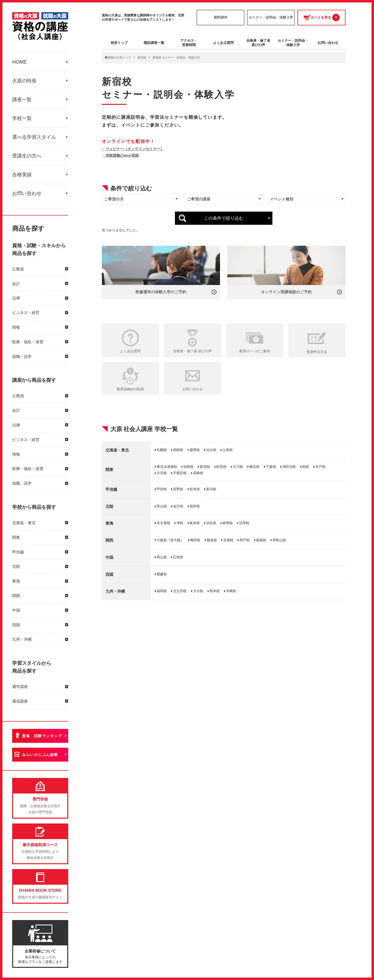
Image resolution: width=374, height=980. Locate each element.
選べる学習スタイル (34, 137)
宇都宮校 (180, 473)
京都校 (228, 540)
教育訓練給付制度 (130, 389)
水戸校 (320, 467)
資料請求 (221, 17)
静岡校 (228, 523)
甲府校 (162, 489)
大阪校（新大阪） (170, 540)
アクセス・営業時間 (189, 43)
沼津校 (244, 523)
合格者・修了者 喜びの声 (192, 351)
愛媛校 (162, 574)
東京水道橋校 (167, 467)
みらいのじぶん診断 (40, 755)
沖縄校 (231, 591)
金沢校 (178, 506)
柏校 (306, 467)
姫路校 (261, 540)
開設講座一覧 (154, 43)
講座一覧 (22, 99)
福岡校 (162, 591)
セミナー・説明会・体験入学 (271, 17)
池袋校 (188, 467)
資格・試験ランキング (42, 736)
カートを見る (321, 18)
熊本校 (215, 591)
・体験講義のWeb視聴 (120, 155)
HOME (19, 62)
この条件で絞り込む (224, 218)
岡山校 (162, 557)
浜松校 (211, 523)
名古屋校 (163, 523)
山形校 (228, 450)
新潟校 (211, 489)
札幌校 (162, 450)
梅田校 (195, 540)
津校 (180, 523)
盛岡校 (195, 450)
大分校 (198, 591)
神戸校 (245, 540)
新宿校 (142, 58)
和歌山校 (279, 540)
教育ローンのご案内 (255, 351)
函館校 (178, 450)
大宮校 (162, 473)
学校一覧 (22, 118)
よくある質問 (223, 43)
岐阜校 (195, 523)
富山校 (162, 506)
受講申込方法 (317, 352)
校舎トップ (119, 43)
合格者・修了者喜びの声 (258, 43)
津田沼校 (289, 467)
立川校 (238, 467)
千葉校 (271, 467)
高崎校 (198, 473)
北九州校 (180, 591)
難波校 (212, 540)
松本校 (195, 489)
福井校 (195, 506)
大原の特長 (24, 81)
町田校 (221, 467)
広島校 (178, 557)
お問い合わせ (27, 193)
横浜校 (254, 467)
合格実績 (22, 175)
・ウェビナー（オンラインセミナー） (133, 149)
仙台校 (211, 450)
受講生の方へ (27, 156)
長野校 (178, 489)
